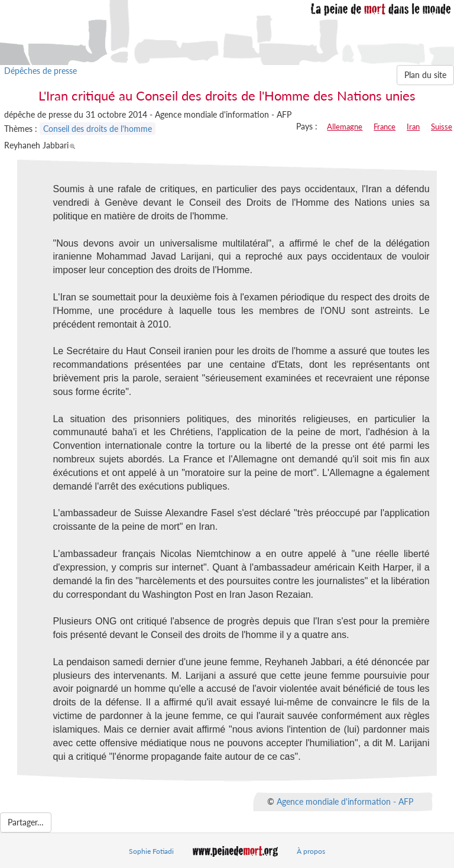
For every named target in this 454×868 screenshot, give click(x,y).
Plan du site (425, 75)
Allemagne (345, 127)
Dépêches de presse (40, 71)
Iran (413, 127)
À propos (311, 851)
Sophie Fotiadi (151, 851)
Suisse (442, 127)
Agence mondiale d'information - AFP (345, 801)
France (385, 127)
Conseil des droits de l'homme (98, 129)
